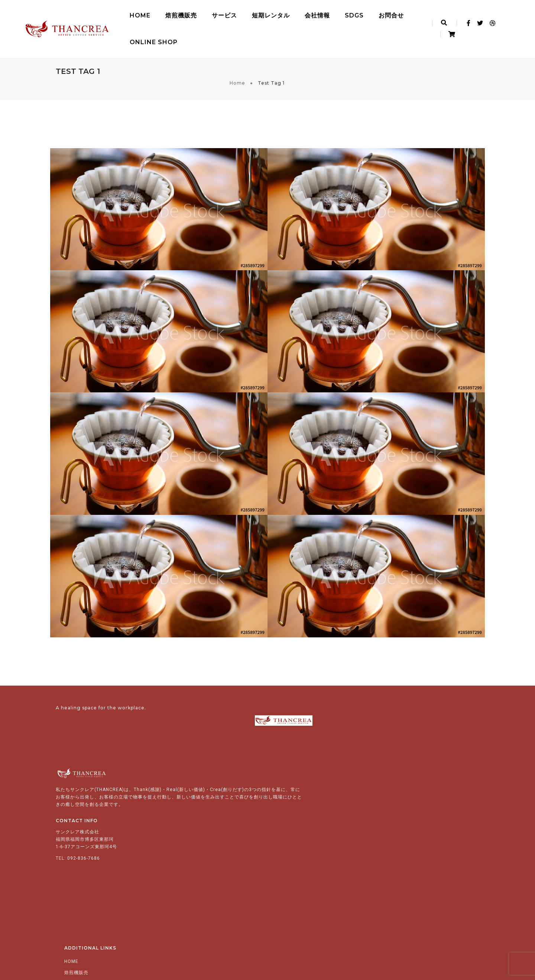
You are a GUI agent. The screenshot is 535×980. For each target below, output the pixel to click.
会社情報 (296, 13)
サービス (203, 13)
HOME (119, 13)
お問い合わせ (299, 889)
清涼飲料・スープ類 (321, 833)
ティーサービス (316, 811)
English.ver (298, 911)
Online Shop (132, 40)
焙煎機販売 (160, 13)
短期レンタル (249, 13)
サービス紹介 (299, 789)
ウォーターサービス (321, 822)
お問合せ (370, 13)
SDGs (333, 13)
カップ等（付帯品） (321, 845)
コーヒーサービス (318, 800)
